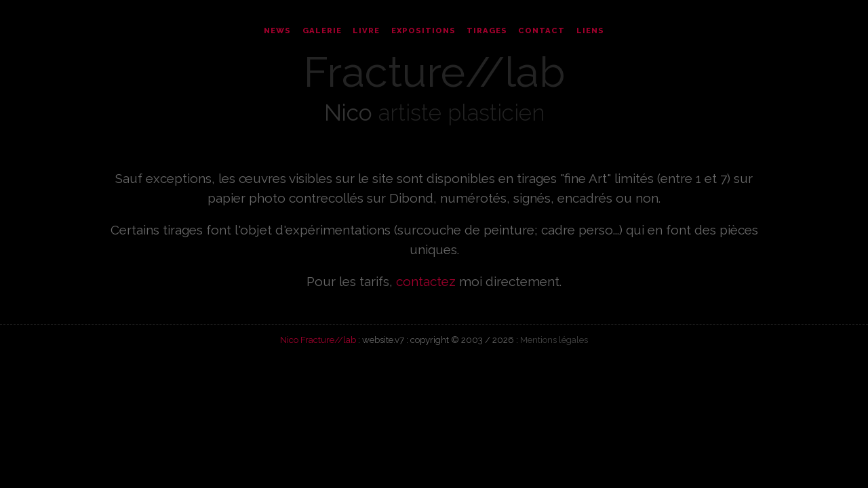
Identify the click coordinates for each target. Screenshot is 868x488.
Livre (366, 30)
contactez (426, 281)
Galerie (322, 30)
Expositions (423, 30)
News (277, 30)
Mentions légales (554, 340)
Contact (541, 30)
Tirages (487, 30)
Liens (590, 30)
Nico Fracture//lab (318, 340)
